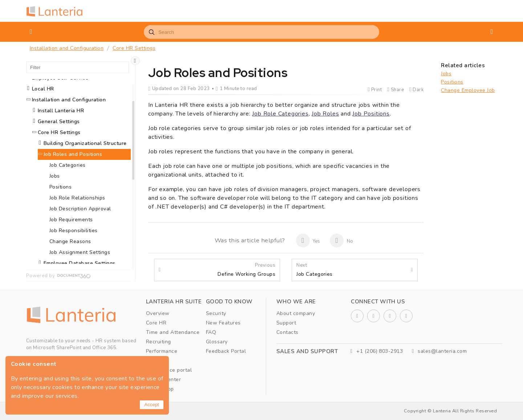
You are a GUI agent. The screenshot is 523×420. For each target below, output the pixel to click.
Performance (162, 351)
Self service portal (169, 370)
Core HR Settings (134, 48)
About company (296, 313)
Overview (158, 313)
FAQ (211, 332)
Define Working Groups (246, 270)
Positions (452, 82)
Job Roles (325, 114)
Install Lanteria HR (61, 111)
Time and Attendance (173, 332)
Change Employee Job (468, 90)
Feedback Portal (226, 351)
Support (286, 323)
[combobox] (261, 32)
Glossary (217, 342)
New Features (223, 323)
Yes (308, 241)
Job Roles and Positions (73, 154)
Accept (152, 405)
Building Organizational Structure (85, 143)
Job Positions (371, 114)
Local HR (43, 89)
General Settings (59, 122)
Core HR (156, 323)
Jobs (446, 74)
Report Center (163, 379)
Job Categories (315, 270)
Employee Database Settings (79, 263)
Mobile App (160, 389)
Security (216, 313)
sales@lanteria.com (439, 351)
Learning (157, 361)
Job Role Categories (280, 114)
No (341, 241)
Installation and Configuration (67, 48)
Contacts (287, 332)
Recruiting (159, 342)
